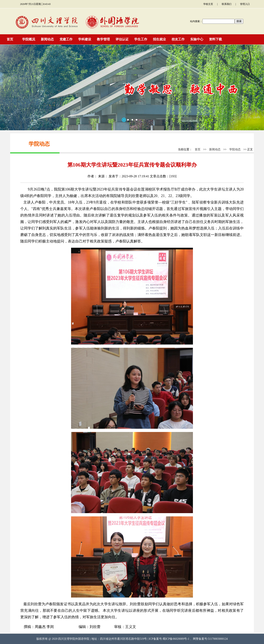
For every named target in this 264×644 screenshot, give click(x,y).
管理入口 (245, 4)
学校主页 (208, 4)
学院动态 (235, 149)
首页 (198, 149)
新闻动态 (215, 149)
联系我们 (227, 4)
